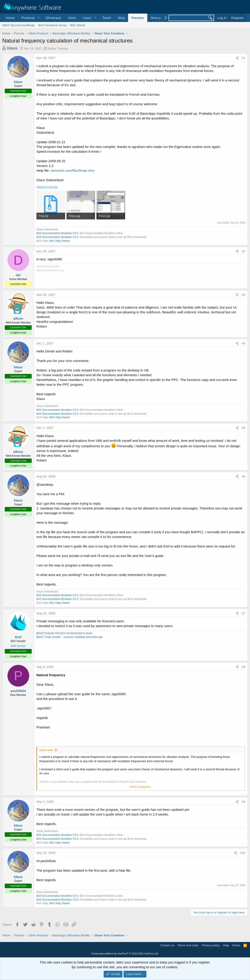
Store (72, 18)
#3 (243, 295)
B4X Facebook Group (52, 25)
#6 (243, 476)
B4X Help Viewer (60, 241)
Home (10, 18)
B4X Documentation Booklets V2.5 (57, 233)
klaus (12, 48)
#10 (243, 853)
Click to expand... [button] (141, 787)
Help (226, 945)
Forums (138, 18)
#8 (243, 667)
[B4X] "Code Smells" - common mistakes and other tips (70, 637)
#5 (243, 428)
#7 (243, 613)
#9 (243, 802)
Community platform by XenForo (125, 954)
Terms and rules (188, 945)
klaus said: (46, 750)
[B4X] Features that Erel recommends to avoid (64, 633)
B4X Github (78, 25)
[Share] (237, 58)
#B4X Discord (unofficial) (18, 25)
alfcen (18, 318)
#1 (243, 58)
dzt (18, 275)
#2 (243, 251)
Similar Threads (58, 49)
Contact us (167, 945)
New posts (159, 18)
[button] (30, 18)
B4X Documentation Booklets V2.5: (58, 237)
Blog (121, 18)
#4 (243, 343)
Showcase (53, 18)
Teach (107, 18)
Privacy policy (211, 945)
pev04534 (18, 691)
